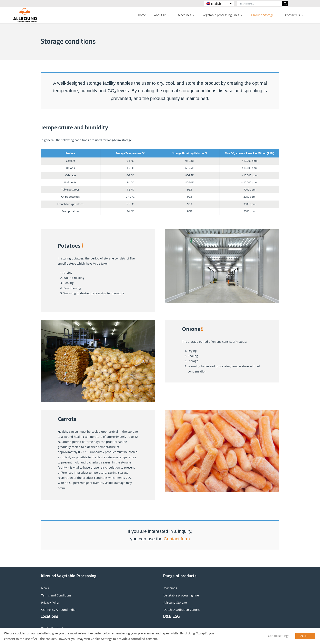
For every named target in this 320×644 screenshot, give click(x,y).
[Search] (285, 3)
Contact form (177, 539)
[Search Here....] (260, 3)
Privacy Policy (50, 602)
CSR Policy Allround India (58, 610)
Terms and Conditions (56, 595)
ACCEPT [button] (305, 636)
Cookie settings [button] (279, 636)
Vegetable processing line (181, 595)
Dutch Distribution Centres (182, 610)
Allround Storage (175, 602)
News (45, 588)
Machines (170, 588)
